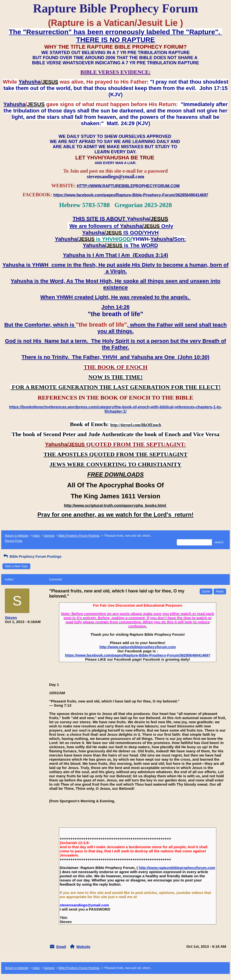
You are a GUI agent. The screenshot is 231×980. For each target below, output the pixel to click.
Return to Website (17, 536)
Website (83, 947)
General (49, 536)
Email (61, 947)
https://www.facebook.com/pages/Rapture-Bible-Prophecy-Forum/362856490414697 (138, 655)
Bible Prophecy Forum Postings (79, 536)
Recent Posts (14, 541)
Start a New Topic (16, 566)
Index (36, 536)
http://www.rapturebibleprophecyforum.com (138, 647)
